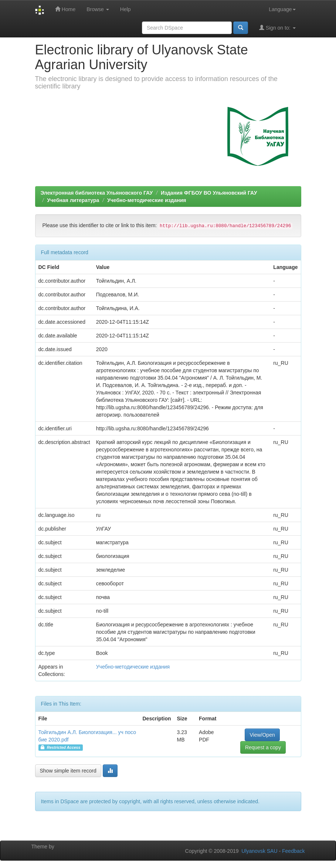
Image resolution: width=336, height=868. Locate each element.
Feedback (293, 851)
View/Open (262, 735)
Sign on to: (277, 28)
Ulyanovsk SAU (259, 851)
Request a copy (263, 747)
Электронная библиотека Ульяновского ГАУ (97, 193)
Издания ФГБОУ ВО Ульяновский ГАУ (209, 193)
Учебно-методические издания (147, 200)
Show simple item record (68, 771)
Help (125, 9)
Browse (98, 9)
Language (282, 9)
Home (65, 9)
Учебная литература (73, 200)
